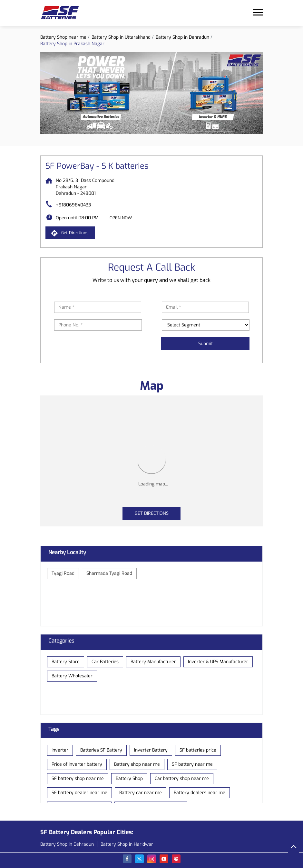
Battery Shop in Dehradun (67, 844)
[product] (206, 325)
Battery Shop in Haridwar (127, 844)
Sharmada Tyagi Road (109, 573)
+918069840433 (73, 205)
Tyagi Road (63, 573)
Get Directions (152, 513)
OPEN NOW (121, 218)
